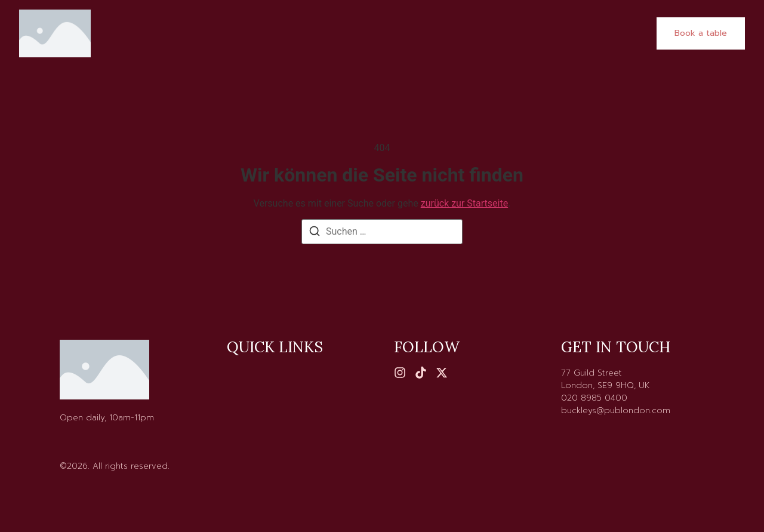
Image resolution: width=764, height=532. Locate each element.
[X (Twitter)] (442, 373)
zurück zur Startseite (464, 203)
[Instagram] (400, 373)
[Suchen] (315, 233)
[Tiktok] (421, 373)
